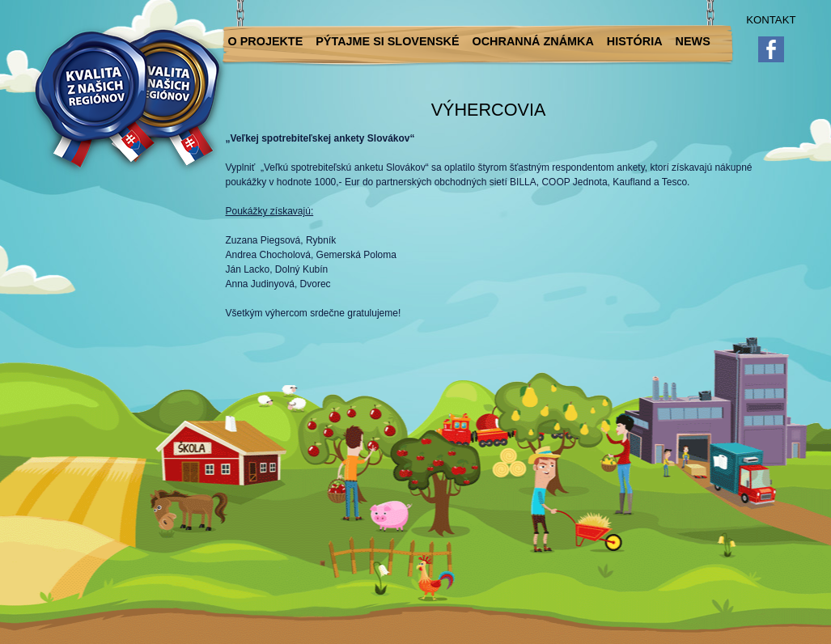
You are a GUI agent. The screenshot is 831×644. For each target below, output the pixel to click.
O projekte (266, 41)
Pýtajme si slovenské (387, 41)
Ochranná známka (533, 41)
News (693, 41)
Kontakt (771, 20)
